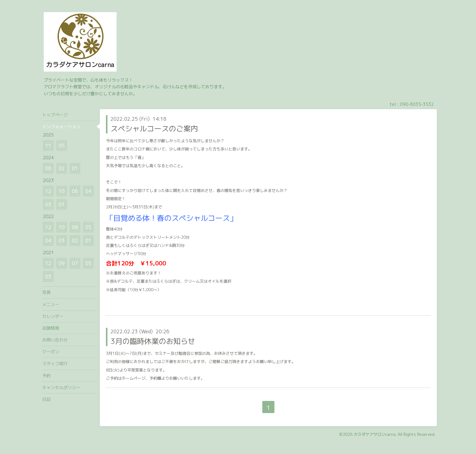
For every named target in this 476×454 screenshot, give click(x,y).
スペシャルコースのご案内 (154, 129)
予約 (46, 376)
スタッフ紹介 (55, 363)
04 (88, 191)
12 (48, 191)
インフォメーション (61, 127)
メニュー (51, 304)
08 (75, 227)
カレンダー (53, 316)
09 (62, 263)
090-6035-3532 (417, 104)
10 (62, 191)
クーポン (51, 352)
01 (75, 168)
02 (62, 168)
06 (48, 168)
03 (48, 204)
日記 (46, 399)
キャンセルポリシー (61, 387)
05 (62, 146)
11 (48, 146)
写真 (46, 292)
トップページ (55, 115)
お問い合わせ (55, 340)
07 (75, 263)
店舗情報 (51, 328)
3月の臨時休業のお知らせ (153, 341)
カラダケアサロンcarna (375, 434)
